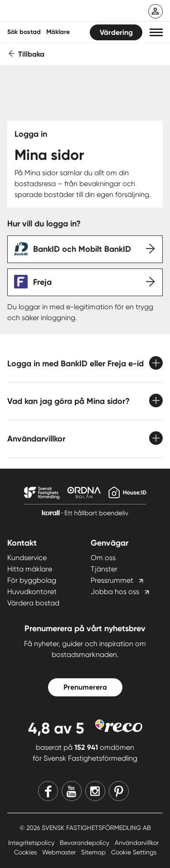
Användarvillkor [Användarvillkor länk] (137, 843)
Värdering (116, 32)
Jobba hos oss (115, 592)
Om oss (103, 558)
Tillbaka (31, 54)
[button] (156, 32)
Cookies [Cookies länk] (26, 852)
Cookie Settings (134, 852)
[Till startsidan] (67, 12)
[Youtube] (72, 791)
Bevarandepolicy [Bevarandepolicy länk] (85, 843)
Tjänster (104, 569)
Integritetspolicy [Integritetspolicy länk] (32, 843)
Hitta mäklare (30, 569)
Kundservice (27, 558)
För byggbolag (32, 580)
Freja (42, 282)
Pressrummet (112, 580)
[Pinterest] (119, 791)
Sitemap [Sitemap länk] (94, 852)
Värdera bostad (33, 603)
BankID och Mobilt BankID (82, 249)
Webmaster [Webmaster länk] (60, 852)
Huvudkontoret (32, 592)
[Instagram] (95, 791)
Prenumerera (85, 687)
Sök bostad (24, 32)
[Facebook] (48, 791)
